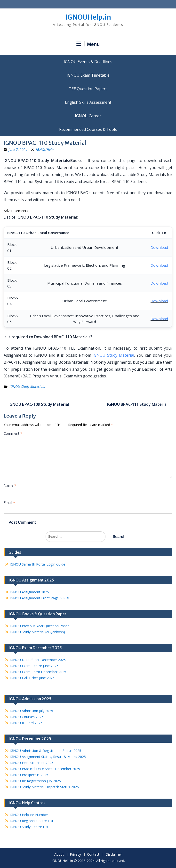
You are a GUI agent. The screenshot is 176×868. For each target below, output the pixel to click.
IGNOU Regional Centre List (32, 821)
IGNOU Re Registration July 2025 (35, 781)
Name (10, 485)
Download (159, 247)
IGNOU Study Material (113, 355)
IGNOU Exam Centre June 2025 (34, 666)
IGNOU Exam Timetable (88, 75)
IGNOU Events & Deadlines (88, 62)
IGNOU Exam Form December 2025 (38, 672)
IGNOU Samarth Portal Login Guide (37, 564)
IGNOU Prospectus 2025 (29, 775)
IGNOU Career (88, 116)
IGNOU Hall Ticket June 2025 (32, 678)
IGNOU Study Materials (27, 386)
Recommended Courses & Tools (88, 129)
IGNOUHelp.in (88, 17)
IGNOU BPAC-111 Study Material (137, 404)
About (59, 855)
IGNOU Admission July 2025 (31, 711)
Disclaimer (114, 855)
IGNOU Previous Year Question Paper (39, 626)
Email (9, 503)
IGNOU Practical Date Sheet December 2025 (45, 769)
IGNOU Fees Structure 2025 (32, 763)
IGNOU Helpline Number (29, 815)
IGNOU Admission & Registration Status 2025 (45, 751)
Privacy (75, 855)
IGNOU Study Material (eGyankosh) (37, 632)
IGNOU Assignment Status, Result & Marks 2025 (48, 757)
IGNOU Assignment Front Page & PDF (40, 598)
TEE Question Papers (88, 89)
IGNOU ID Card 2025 (26, 723)
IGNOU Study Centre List (29, 827)
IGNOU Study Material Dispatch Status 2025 (44, 787)
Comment (13, 433)
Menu (88, 44)
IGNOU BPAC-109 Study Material (39, 404)
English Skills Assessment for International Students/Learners (88, 102)
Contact (93, 855)
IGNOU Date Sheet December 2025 (38, 660)
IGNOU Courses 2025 (27, 717)
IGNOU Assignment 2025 (29, 592)
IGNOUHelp (45, 150)
